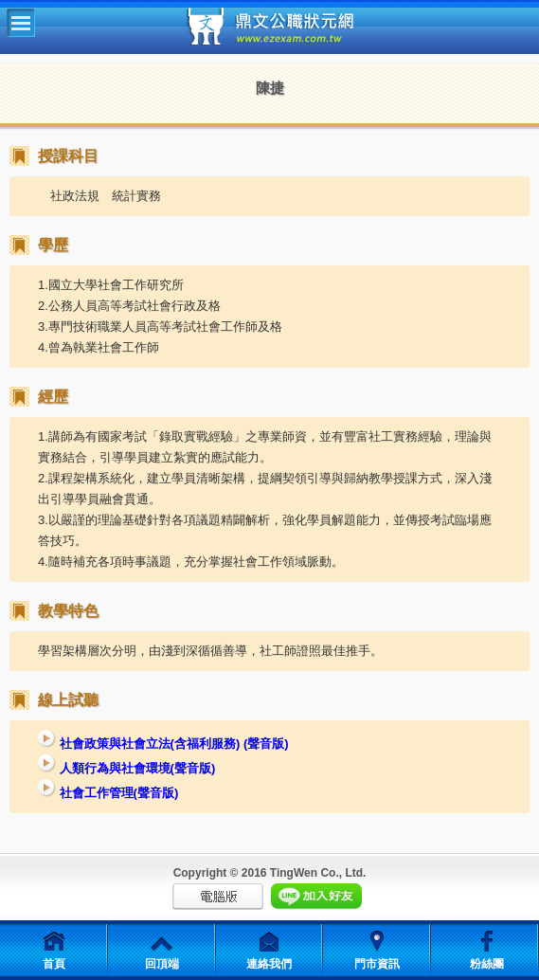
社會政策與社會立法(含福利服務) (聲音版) (163, 744)
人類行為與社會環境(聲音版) (126, 768)
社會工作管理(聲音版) (108, 793)
